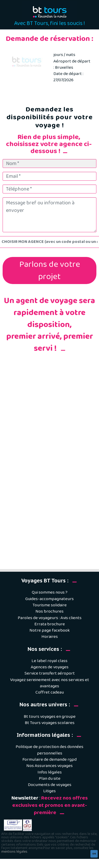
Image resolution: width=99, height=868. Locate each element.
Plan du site (50, 779)
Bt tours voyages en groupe (50, 717)
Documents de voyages (50, 785)
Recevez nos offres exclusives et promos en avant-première (50, 806)
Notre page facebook (50, 630)
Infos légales (50, 772)
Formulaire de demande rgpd (49, 760)
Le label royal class (49, 661)
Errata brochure (50, 624)
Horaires (50, 637)
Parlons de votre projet (50, 271)
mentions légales (14, 852)
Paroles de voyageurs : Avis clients (50, 618)
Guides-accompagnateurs (49, 599)
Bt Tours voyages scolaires (50, 723)
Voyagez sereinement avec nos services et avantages (50, 683)
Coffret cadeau (50, 692)
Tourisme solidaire (50, 605)
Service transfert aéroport (50, 673)
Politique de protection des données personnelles (49, 750)
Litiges (49, 791)
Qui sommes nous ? (50, 592)
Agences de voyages (50, 667)
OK (94, 854)
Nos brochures (49, 611)
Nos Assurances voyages (49, 766)
